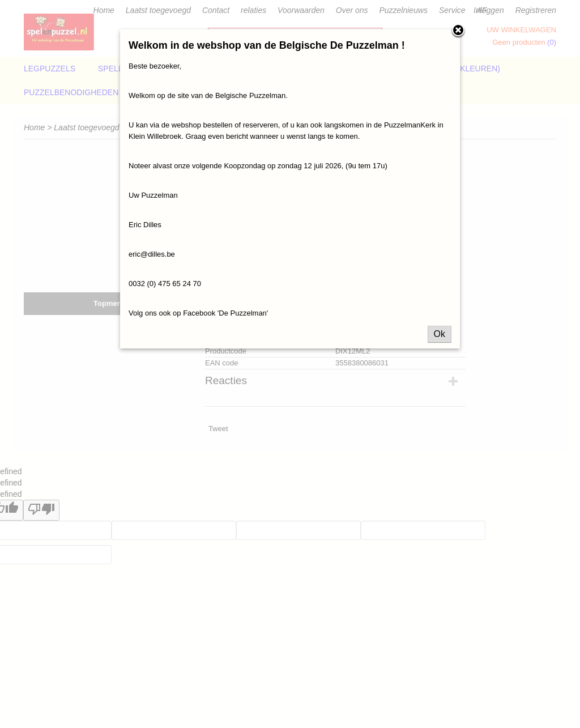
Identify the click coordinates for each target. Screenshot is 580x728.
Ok (440, 334)
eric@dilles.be (152, 254)
